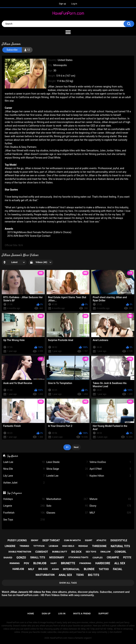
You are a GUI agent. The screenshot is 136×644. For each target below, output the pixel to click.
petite (127, 557)
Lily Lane (24, 476)
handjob (18, 569)
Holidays (24, 499)
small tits (38, 557)
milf (31, 569)
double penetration (20, 552)
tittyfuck (39, 546)
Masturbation (67, 499)
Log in (74, 4)
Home (31, 614)
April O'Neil (110, 469)
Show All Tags (68, 583)
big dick (76, 552)
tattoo (104, 569)
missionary (57, 557)
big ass (43, 569)
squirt (89, 540)
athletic (101, 540)
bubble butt (60, 552)
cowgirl (121, 552)
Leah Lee (24, 462)
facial (118, 569)
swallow (105, 552)
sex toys (91, 552)
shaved (8, 558)
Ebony (110, 506)
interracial (71, 569)
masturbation (45, 575)
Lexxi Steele (67, 462)
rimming (15, 563)
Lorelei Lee (67, 476)
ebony (35, 540)
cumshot (42, 552)
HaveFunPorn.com (59, 638)
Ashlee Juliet (24, 483)
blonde (89, 569)
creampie (113, 557)
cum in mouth (72, 540)
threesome (99, 546)
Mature (110, 499)
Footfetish (24, 513)
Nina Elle (24, 469)
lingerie (10, 546)
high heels (68, 546)
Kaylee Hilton (110, 476)
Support (104, 614)
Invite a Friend (82, 614)
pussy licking (17, 540)
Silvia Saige (67, 469)
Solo (67, 506)
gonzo (21, 558)
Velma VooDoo (110, 462)
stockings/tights (78, 557)
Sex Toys (24, 520)
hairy (54, 563)
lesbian (53, 546)
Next (76, 447)
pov (27, 563)
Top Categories (15, 493)
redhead (83, 546)
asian (55, 569)
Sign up (63, 4)
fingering (85, 563)
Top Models (13, 456)
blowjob (40, 563)
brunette (68, 563)
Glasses (67, 513)
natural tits (120, 546)
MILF (110, 513)
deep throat (51, 540)
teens (80, 575)
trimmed (24, 546)
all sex (120, 563)
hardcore (103, 563)
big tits (94, 575)
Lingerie (24, 506)
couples (97, 558)
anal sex (65, 575)
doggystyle (119, 540)
